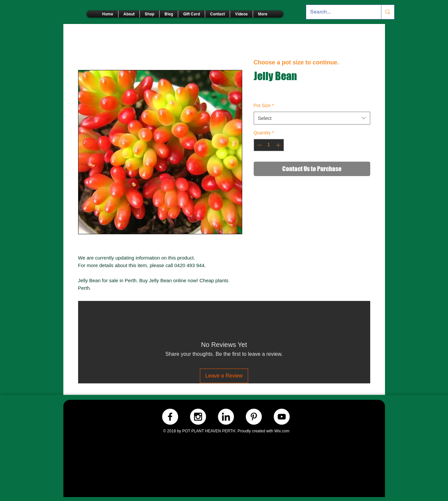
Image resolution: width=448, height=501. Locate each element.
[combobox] (312, 118)
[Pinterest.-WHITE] (254, 417)
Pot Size (264, 105)
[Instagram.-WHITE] (198, 417)
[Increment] (279, 145)
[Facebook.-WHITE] (170, 417)
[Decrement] (259, 145)
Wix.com (282, 431)
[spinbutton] (269, 145)
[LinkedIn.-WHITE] (226, 417)
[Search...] (339, 12)
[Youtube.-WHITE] (282, 417)
